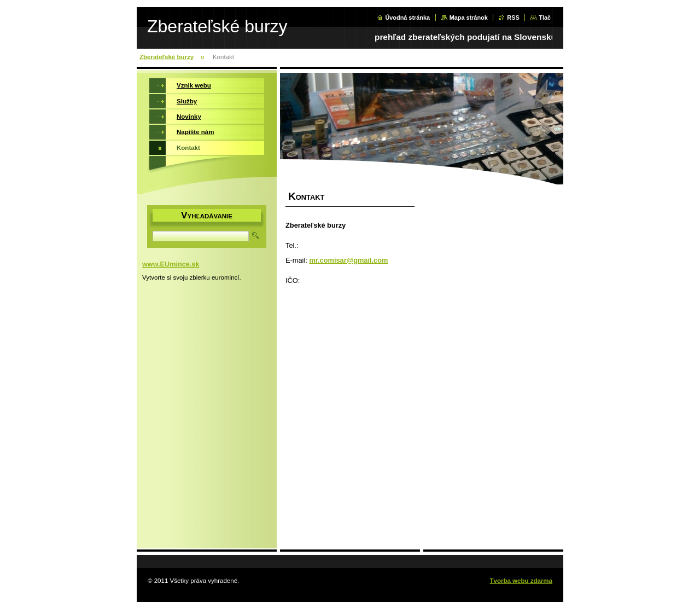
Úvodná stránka (407, 18)
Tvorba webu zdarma (521, 581)
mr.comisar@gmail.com (348, 260)
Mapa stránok (469, 18)
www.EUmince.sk (171, 264)
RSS (513, 18)
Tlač (545, 18)
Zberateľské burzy (167, 57)
